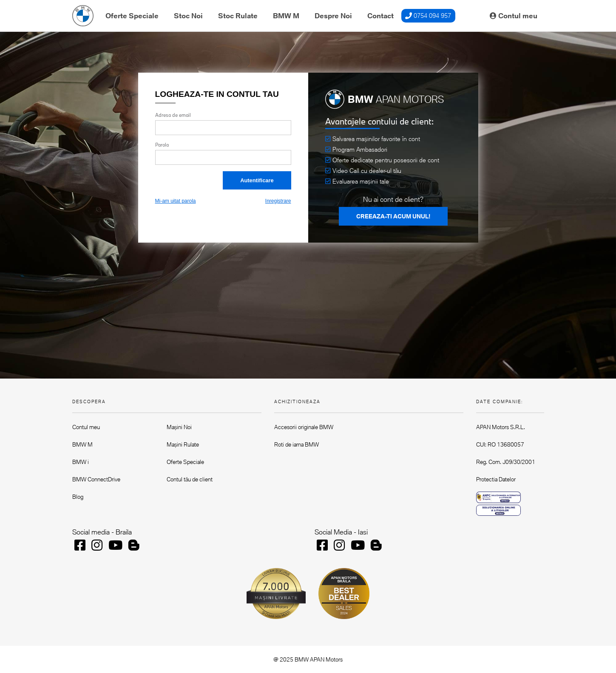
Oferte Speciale (132, 16)
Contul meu (514, 16)
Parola (162, 145)
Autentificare (257, 180)
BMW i (81, 462)
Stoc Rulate (238, 16)
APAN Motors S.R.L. (501, 427)
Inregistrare (278, 201)
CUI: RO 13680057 (500, 444)
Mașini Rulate (183, 444)
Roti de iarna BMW (297, 444)
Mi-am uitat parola (176, 201)
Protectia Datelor (496, 479)
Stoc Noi (188, 16)
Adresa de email (173, 115)
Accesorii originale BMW (304, 427)
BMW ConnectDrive (96, 479)
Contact (380, 16)
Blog (78, 497)
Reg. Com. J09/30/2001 (506, 462)
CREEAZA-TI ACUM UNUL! (393, 216)
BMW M (286, 16)
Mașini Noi (179, 427)
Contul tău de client (190, 479)
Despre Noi (333, 16)
